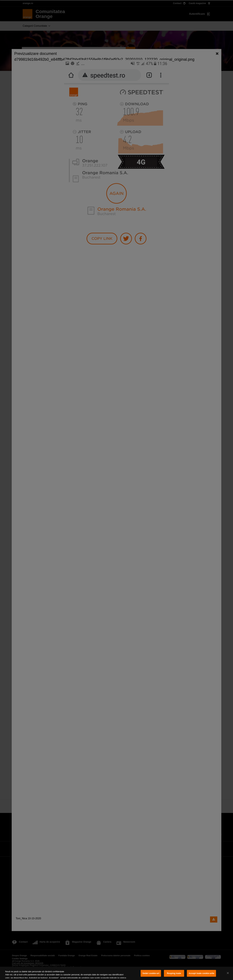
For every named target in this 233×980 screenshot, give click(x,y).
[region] (116, 973)
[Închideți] (228, 973)
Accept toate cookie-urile (201, 973)
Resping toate (174, 973)
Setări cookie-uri (151, 973)
